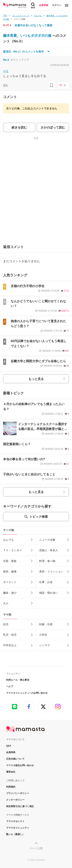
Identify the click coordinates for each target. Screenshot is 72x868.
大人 (6, 603)
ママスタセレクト (15, 821)
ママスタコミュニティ (18, 828)
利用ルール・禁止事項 (18, 680)
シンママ (45, 645)
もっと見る (36, 379)
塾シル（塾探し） (15, 834)
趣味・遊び (10, 593)
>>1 (6, 71)
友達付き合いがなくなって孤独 (33, 25)
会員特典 (11, 752)
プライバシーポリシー (18, 793)
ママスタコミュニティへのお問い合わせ (27, 693)
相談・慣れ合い (49, 593)
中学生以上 (10, 645)
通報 (5, 85)
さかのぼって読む (53, 127)
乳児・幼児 (10, 635)
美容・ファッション (51, 572)
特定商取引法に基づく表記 (20, 806)
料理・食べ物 (47, 561)
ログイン (57, 5)
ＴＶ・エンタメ (12, 550)
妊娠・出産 (46, 624)
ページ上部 (36, 848)
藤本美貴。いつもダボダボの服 (28, 36)
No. (6, 60)
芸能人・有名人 (49, 550)
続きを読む (19, 127)
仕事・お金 (46, 582)
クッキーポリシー (15, 800)
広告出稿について (15, 759)
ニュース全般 (47, 540)
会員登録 (44, 5)
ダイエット (10, 582)
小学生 (43, 635)
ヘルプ (10, 686)
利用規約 (11, 787)
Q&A (9, 746)
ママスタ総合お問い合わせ (20, 765)
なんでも (8, 540)
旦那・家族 (10, 561)
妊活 (6, 624)
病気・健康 (10, 572)
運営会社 (11, 772)
